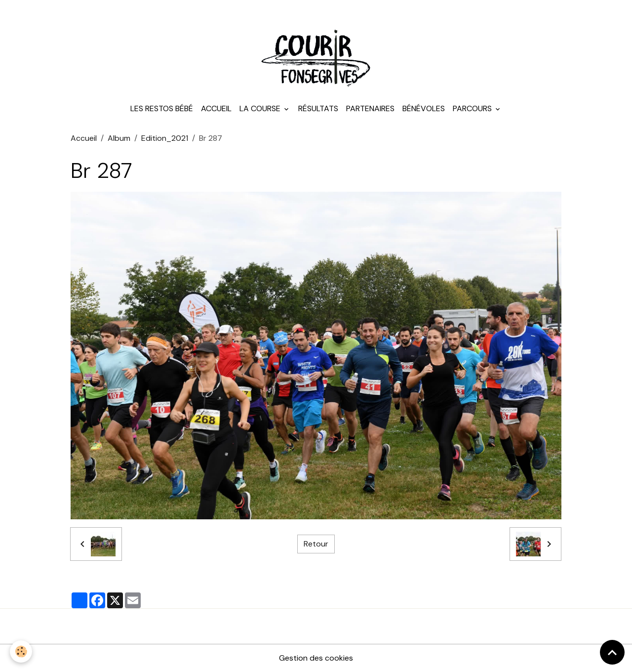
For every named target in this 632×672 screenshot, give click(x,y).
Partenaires (370, 108)
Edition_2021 (165, 138)
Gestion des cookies (316, 658)
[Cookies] (21, 651)
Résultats (318, 108)
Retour (316, 544)
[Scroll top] (612, 652)
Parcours (473, 108)
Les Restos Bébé (162, 108)
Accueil (216, 108)
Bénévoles (424, 108)
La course (261, 108)
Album (119, 138)
